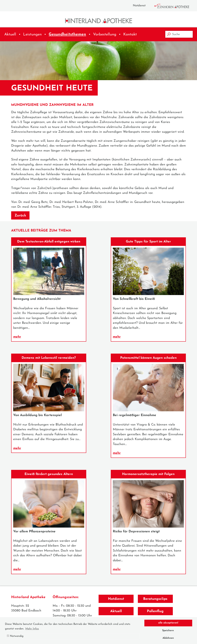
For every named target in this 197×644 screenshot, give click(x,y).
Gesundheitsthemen (67, 35)
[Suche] (179, 34)
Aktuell (10, 35)
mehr (17, 337)
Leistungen (32, 35)
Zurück (20, 216)
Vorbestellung (105, 35)
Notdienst (139, 6)
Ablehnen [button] (168, 638)
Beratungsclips (155, 599)
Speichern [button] (168, 631)
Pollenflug (155, 611)
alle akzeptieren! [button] (168, 623)
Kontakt (130, 35)
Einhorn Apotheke (175, 6)
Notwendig (15, 636)
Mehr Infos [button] (32, 629)
